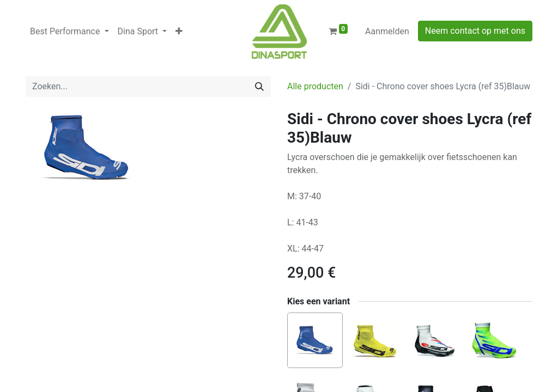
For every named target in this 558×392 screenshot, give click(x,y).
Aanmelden (387, 31)
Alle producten (315, 86)
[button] (179, 32)
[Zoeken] (259, 87)
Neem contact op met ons (475, 31)
